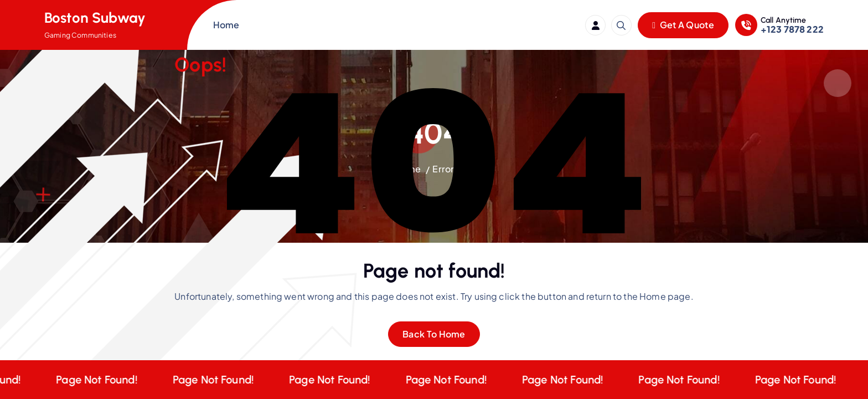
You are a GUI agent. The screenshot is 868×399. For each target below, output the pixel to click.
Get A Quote (683, 25)
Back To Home (434, 334)
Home (226, 25)
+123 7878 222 (792, 29)
